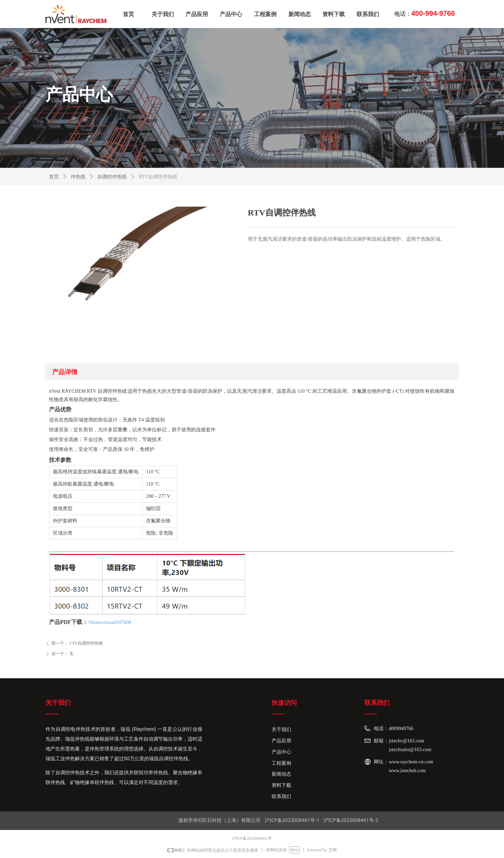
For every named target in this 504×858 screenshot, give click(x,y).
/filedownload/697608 (110, 622)
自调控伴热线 (112, 177)
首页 (54, 177)
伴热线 (78, 177)
